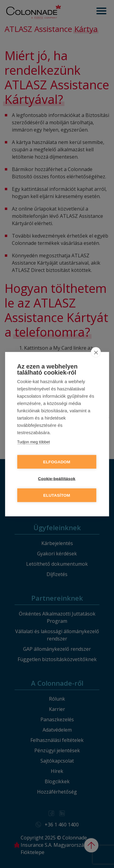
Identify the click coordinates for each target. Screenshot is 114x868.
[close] (96, 352)
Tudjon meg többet (33, 442)
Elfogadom (57, 462)
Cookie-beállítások (57, 478)
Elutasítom (57, 495)
